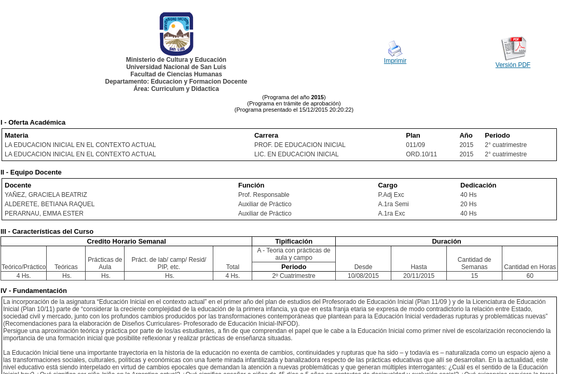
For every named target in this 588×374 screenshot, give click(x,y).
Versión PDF (513, 65)
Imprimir (395, 61)
